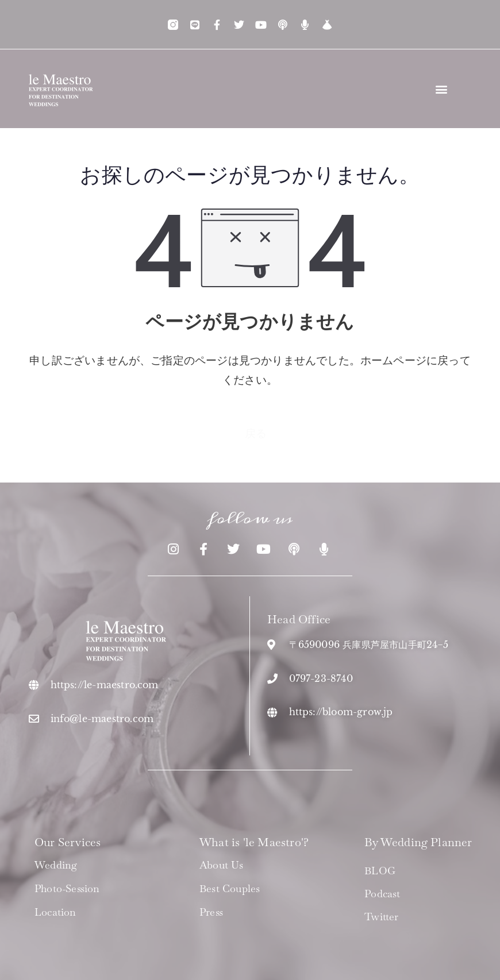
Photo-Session (67, 889)
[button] (442, 89)
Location (55, 912)
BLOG (380, 871)
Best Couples (230, 889)
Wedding (56, 865)
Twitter (381, 917)
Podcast (382, 894)
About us (222, 865)
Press (211, 912)
